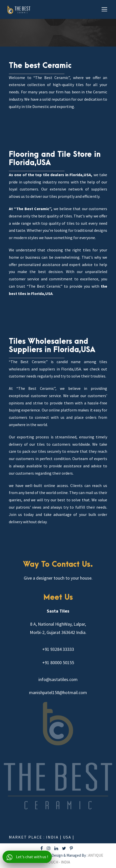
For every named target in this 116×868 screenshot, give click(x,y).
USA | (69, 837)
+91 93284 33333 (58, 649)
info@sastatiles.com (58, 679)
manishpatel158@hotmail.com (58, 692)
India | (54, 837)
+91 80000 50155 (58, 663)
